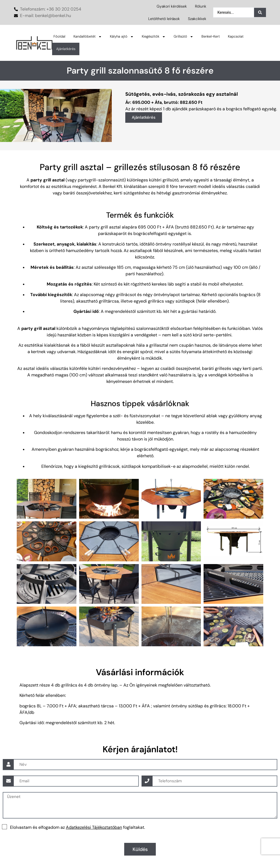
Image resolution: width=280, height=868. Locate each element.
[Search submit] (260, 12)
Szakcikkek (197, 19)
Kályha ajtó (122, 37)
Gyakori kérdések (172, 6)
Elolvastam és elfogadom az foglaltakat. (77, 827)
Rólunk (201, 6)
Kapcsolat (236, 36)
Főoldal (59, 36)
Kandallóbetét (88, 37)
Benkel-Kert (211, 36)
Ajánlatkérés (66, 49)
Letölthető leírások (164, 19)
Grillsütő (183, 37)
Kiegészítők (154, 37)
